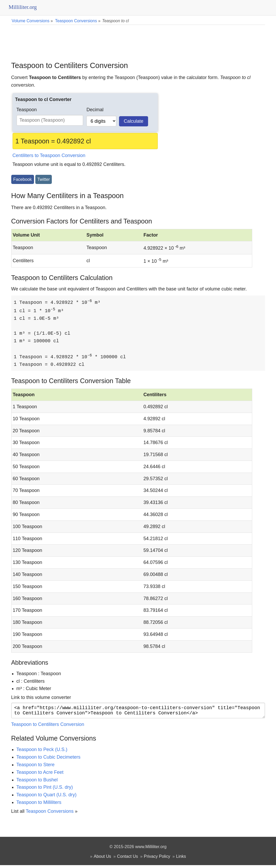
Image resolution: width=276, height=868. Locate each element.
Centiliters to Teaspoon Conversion (49, 155)
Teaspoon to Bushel (37, 783)
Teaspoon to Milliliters (39, 805)
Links (181, 859)
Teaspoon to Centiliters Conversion (48, 727)
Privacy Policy (157, 859)
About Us (102, 859)
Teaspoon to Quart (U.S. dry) (47, 798)
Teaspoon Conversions (50, 814)
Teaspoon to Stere (36, 768)
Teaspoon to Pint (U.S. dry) (45, 790)
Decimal (95, 110)
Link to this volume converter (41, 698)
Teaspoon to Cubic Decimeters (49, 760)
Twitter (44, 179)
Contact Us (127, 859)
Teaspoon (27, 110)
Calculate (134, 121)
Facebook (23, 179)
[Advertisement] (138, 39)
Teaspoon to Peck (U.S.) (42, 752)
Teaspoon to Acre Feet (40, 775)
